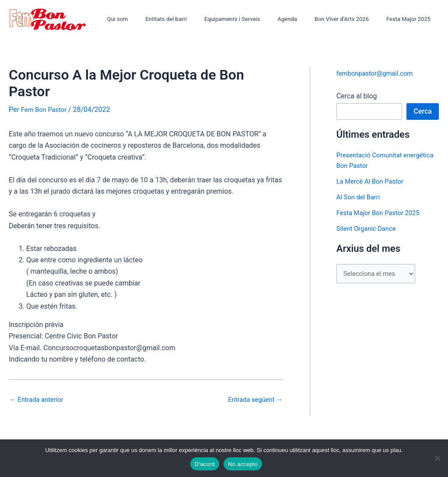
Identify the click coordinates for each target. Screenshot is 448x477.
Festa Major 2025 (411, 19)
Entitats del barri (193, 19)
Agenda (302, 19)
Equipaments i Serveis (254, 19)
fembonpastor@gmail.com (378, 73)
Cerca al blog (357, 96)
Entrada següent (253, 399)
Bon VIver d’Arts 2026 (351, 19)
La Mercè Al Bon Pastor (373, 181)
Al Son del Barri (360, 197)
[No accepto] (437, 458)
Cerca (423, 111)
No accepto (243, 464)
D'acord (205, 464)
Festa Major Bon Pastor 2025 (382, 213)
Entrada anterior (39, 399)
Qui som (151, 19)
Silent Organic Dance (369, 228)
